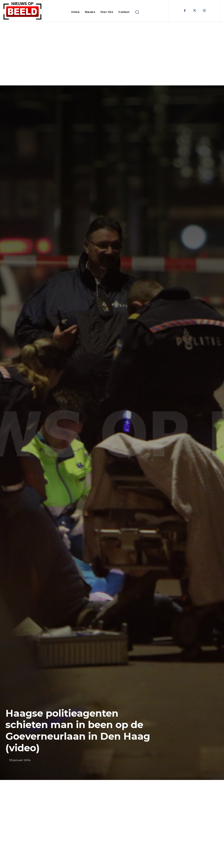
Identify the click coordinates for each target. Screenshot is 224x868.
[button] (137, 12)
